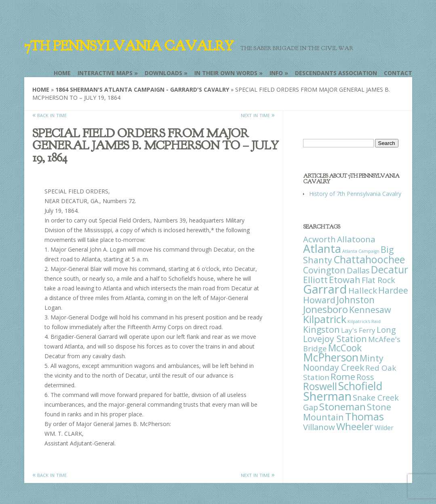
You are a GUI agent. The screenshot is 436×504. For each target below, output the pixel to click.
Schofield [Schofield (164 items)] (360, 386)
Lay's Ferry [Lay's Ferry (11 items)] (358, 330)
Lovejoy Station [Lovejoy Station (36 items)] (335, 339)
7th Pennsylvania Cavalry (129, 46)
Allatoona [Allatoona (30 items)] (356, 239)
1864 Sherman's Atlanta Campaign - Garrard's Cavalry (142, 89)
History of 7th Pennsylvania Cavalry (355, 194)
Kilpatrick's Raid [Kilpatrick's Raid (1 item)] (364, 321)
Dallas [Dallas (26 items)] (358, 270)
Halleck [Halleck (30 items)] (363, 290)
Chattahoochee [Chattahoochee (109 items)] (369, 259)
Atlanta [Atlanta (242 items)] (322, 248)
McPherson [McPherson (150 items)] (331, 357)
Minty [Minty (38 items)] (372, 358)
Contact (398, 73)
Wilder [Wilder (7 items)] (384, 428)
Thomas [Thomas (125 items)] (364, 416)
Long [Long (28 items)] (386, 330)
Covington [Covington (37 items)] (324, 270)
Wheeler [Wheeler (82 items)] (355, 426)
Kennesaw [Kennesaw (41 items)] (370, 310)
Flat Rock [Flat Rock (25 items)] (378, 280)
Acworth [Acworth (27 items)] (319, 239)
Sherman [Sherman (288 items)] (327, 396)
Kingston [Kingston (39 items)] (321, 329)
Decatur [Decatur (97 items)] (390, 269)
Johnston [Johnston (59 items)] (356, 300)
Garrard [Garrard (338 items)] (325, 289)
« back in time (49, 115)
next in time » (258, 115)
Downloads (163, 73)
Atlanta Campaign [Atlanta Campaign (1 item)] (361, 251)
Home (62, 73)
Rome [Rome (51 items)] (343, 377)
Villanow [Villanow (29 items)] (319, 427)
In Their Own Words (226, 73)
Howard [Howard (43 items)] (319, 300)
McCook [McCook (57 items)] (345, 348)
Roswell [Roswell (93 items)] (320, 386)
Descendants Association (336, 73)
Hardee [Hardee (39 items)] (393, 290)
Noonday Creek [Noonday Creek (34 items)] (334, 367)
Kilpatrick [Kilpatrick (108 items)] (325, 319)
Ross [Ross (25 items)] (365, 377)
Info (276, 73)
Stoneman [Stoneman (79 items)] (342, 406)
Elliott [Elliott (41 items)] (315, 280)
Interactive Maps (105, 73)
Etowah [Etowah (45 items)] (345, 279)
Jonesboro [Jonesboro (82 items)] (325, 309)
